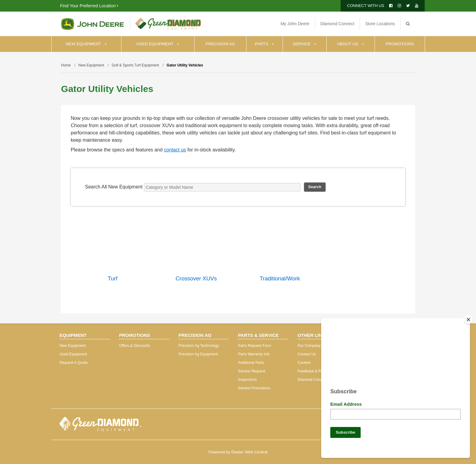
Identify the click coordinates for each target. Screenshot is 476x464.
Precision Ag (220, 44)
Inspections (247, 380)
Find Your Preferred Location (89, 6)
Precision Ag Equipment (198, 354)
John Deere (92, 24)
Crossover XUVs (196, 278)
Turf (113, 278)
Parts (265, 44)
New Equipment (86, 44)
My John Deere (295, 24)
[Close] (468, 317)
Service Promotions (254, 388)
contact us (175, 150)
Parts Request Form (255, 346)
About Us (350, 44)
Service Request (252, 371)
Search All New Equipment (114, 187)
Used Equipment (158, 44)
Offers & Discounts (134, 346)
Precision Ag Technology (199, 346)
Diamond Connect (337, 24)
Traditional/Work (280, 278)
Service (305, 44)
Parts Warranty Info (254, 354)
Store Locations (380, 24)
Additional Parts (251, 363)
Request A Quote (74, 363)
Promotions (400, 44)
